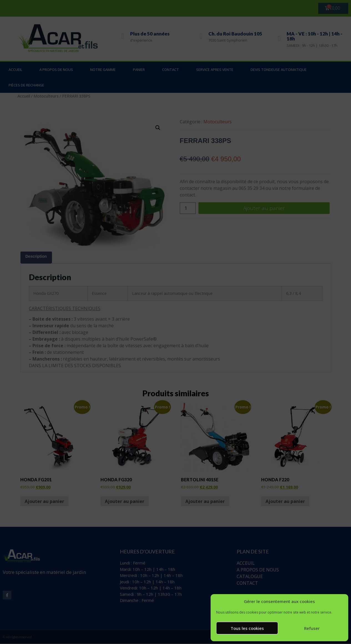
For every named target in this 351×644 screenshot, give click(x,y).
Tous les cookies (247, 628)
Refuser (312, 628)
